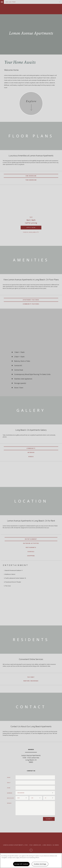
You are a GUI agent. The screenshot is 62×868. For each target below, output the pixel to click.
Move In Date (10, 798)
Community (31, 448)
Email (9, 783)
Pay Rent (31, 677)
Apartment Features (31, 300)
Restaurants (31, 547)
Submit (49, 819)
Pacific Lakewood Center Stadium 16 (15, 578)
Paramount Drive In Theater (13, 582)
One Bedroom (31, 176)
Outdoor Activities (31, 543)
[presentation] (26, 820)
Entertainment (31, 539)
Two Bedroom (31, 180)
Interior (31, 452)
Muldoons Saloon (10, 574)
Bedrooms (10, 793)
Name (9, 777)
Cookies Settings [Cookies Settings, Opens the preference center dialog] (40, 864)
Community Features (31, 304)
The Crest (8, 586)
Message (9, 803)
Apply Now (31, 228)
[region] (31, 861)
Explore (31, 101)
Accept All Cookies (21, 864)
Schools (31, 552)
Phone (9, 788)
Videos (31, 457)
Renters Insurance (31, 681)
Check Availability (31, 232)
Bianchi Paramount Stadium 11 (14, 570)
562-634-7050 (11, 2)
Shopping (31, 556)
